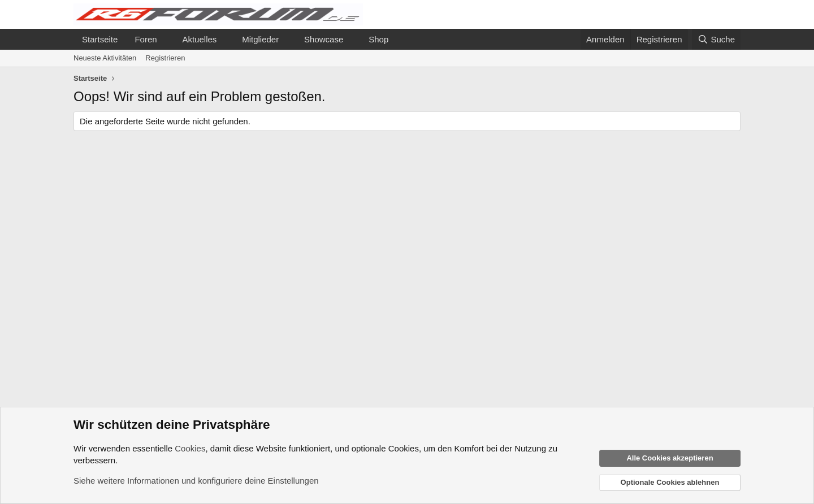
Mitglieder (260, 39)
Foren (146, 39)
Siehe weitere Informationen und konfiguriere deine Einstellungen (196, 481)
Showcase (324, 39)
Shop (378, 39)
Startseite (100, 39)
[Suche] (716, 39)
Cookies (190, 448)
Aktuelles (199, 39)
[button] (166, 39)
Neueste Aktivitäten (105, 58)
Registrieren (165, 58)
